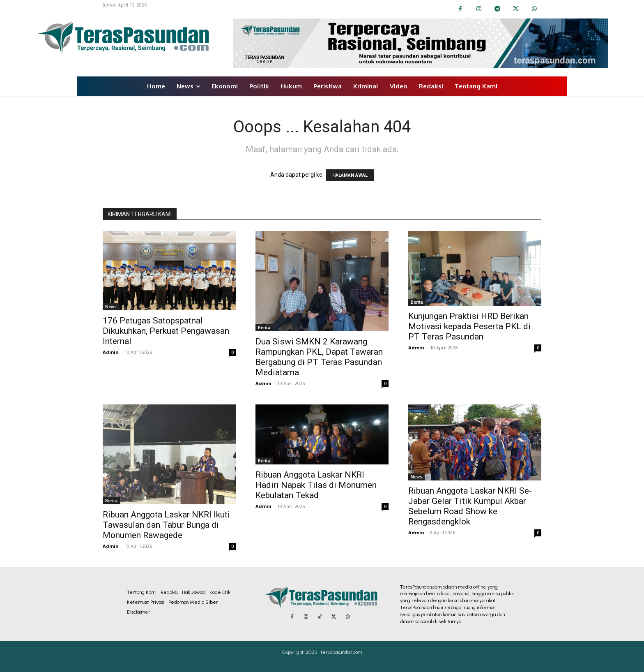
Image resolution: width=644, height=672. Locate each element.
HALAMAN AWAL (350, 175)
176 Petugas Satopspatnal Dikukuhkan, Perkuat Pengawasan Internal (166, 331)
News (111, 307)
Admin (111, 352)
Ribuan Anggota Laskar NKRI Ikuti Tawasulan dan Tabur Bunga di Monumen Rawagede (166, 525)
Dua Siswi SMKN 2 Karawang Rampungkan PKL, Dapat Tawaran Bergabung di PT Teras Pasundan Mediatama (319, 357)
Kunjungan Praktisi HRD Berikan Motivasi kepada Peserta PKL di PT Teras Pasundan (469, 326)
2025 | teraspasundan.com (334, 652)
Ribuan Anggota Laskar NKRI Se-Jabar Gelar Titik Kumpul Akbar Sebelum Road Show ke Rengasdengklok (470, 506)
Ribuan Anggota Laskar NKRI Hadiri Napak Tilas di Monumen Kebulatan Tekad (316, 485)
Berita (264, 328)
